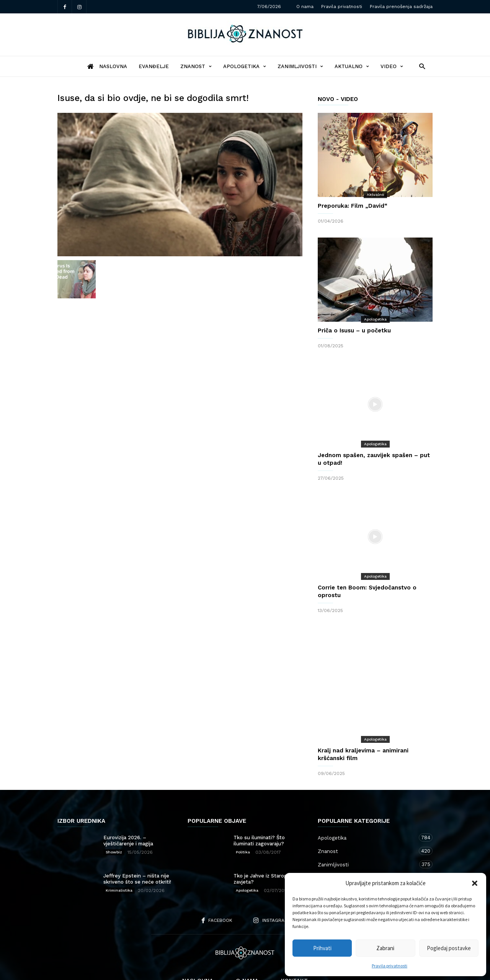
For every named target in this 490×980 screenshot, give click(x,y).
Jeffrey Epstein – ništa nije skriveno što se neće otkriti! (137, 848)
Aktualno (352, 66)
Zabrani (385, 948)
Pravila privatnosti (390, 966)
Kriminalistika (119, 860)
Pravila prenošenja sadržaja (401, 7)
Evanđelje (154, 66)
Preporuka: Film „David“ (353, 206)
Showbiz (114, 821)
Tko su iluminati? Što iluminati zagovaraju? (259, 810)
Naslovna (198, 950)
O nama (305, 7)
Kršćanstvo (367, 860)
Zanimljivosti (300, 66)
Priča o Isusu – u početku (354, 330)
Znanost (196, 66)
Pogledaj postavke (449, 948)
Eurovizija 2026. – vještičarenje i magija (128, 810)
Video (392, 66)
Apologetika (245, 66)
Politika (243, 821)
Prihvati (322, 948)
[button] (475, 883)
